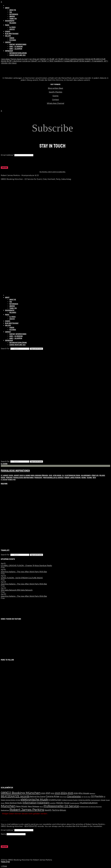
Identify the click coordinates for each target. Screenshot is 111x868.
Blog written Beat (56, 88)
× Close (4, 866)
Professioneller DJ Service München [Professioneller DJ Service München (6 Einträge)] (91, 807)
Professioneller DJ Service (53, 478)
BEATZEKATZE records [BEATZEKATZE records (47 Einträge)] (15, 796)
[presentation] (17, 162)
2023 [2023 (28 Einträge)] (57, 793)
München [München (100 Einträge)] (8, 806)
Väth (94, 478)
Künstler (95, 475)
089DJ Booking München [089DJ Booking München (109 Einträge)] (21, 793)
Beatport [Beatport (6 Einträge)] (92, 793)
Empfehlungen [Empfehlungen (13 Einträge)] (55, 800)
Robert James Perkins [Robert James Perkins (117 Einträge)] (27, 810)
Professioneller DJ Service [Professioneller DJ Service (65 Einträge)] (61, 806)
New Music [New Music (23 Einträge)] (22, 806)
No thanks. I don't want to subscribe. (52, 172)
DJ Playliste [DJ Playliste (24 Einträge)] (97, 796)
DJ (63, 475)
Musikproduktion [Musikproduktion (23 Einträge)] (89, 803)
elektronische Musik (73, 475)
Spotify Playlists (55, 92)
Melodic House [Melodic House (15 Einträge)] (63, 803)
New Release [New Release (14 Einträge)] (34, 806)
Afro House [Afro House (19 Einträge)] (84, 793)
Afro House (57, 475)
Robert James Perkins (73, 478)
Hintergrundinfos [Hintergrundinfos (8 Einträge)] (84, 800)
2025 (50, 475)
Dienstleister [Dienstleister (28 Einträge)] (74, 796)
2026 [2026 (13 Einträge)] (76, 793)
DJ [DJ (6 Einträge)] (82, 797)
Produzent (38, 478)
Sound (84, 478)
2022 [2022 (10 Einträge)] (53, 793)
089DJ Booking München (39, 475)
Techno (89, 478)
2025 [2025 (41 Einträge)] (70, 793)
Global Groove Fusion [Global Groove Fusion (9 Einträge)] (70, 800)
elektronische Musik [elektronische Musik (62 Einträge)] (34, 799)
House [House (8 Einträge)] (103, 800)
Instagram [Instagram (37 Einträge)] (43, 803)
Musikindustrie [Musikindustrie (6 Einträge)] (75, 803)
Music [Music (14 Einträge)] (63, 810)
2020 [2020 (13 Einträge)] (43, 793)
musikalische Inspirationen (23, 478)
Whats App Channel (56, 103)
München (9, 478)
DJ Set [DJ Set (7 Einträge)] (18, 800)
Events (55, 96)
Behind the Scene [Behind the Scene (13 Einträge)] (38, 796)
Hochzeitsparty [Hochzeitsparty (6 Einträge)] (96, 800)
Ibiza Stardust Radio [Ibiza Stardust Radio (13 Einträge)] (14, 803)
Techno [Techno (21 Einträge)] (56, 810)
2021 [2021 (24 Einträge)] (48, 793)
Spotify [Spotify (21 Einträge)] (48, 810)
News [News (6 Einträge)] (41, 807)
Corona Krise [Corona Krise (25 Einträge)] (53, 796)
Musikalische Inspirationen (15, 471)
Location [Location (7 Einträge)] (53, 803)
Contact (55, 100)
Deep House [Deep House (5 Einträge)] (63, 797)
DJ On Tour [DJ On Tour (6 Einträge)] (87, 797)
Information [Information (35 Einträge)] (30, 803)
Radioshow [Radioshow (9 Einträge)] (5, 810)
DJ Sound (4, 464)
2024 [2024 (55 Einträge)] (64, 793)
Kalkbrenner (86, 475)
